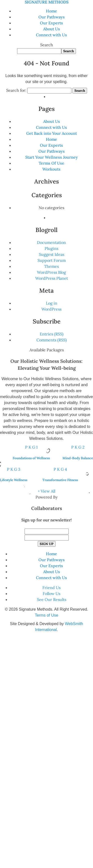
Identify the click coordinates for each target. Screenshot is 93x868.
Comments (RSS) (52, 340)
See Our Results (52, 599)
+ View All (46, 491)
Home (51, 11)
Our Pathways (52, 17)
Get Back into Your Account (52, 133)
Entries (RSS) (52, 334)
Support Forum (52, 260)
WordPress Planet (52, 278)
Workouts (51, 169)
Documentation (51, 242)
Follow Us (51, 594)
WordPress (51, 309)
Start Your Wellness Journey (52, 157)
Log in (52, 303)
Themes (51, 266)
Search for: (16, 90)
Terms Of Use (51, 163)
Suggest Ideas (52, 254)
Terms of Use (46, 615)
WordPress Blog (51, 272)
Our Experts (51, 23)
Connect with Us (51, 35)
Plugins (51, 248)
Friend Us (51, 588)
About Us (52, 29)
